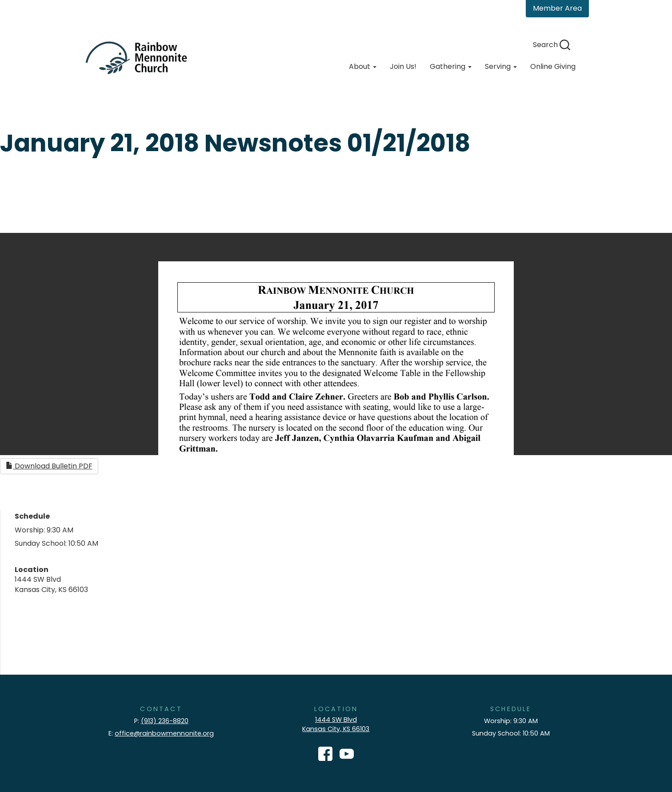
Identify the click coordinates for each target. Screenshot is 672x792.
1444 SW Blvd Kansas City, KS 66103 (336, 724)
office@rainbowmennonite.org (164, 733)
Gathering (451, 66)
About (363, 66)
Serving (501, 66)
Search (552, 45)
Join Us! (403, 66)
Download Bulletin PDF (49, 466)
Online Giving (553, 66)
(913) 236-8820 (165, 721)
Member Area (557, 8)
